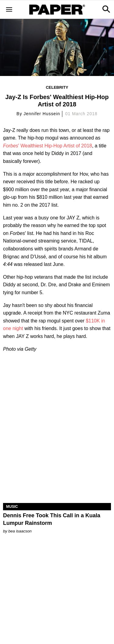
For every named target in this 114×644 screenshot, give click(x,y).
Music (12, 507)
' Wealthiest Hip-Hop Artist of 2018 (48, 146)
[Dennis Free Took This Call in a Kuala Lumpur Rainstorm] (57, 476)
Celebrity (57, 87)
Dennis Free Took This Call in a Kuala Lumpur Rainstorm (52, 519)
